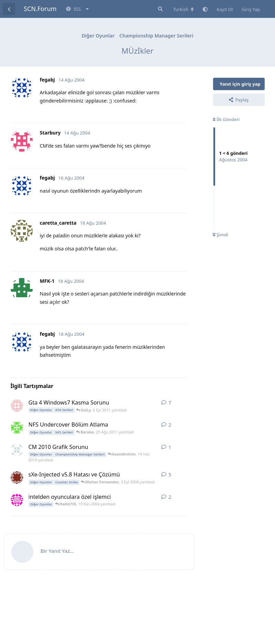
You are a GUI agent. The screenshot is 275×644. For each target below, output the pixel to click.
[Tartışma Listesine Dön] (9, 9)
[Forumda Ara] (160, 9)
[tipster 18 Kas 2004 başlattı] (17, 500)
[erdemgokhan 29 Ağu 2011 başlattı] (17, 428)
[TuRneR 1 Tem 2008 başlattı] (17, 477)
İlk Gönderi (226, 119)
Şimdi (220, 235)
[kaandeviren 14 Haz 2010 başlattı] (17, 450)
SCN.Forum (40, 9)
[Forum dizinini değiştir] (184, 9)
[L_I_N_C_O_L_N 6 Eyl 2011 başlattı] (17, 406)
